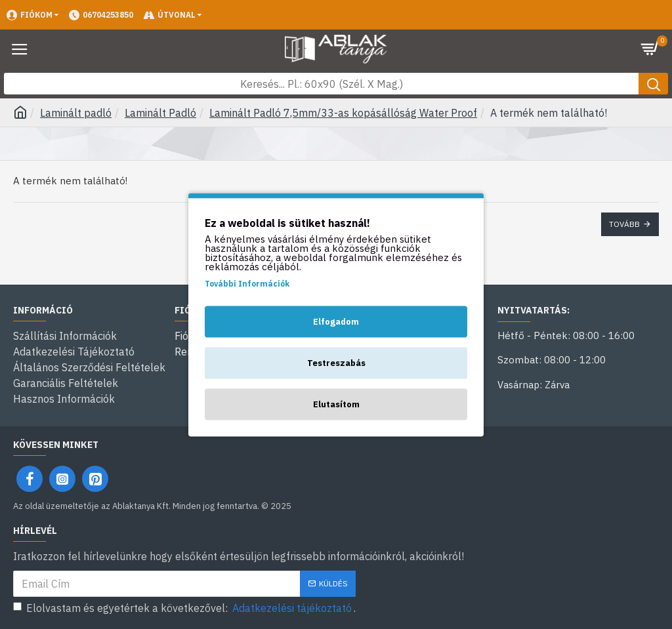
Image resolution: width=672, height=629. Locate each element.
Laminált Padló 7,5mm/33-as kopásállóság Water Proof (343, 113)
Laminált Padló (160, 113)
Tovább (624, 224)
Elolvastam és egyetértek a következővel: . (184, 608)
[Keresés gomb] (653, 84)
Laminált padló (76, 113)
